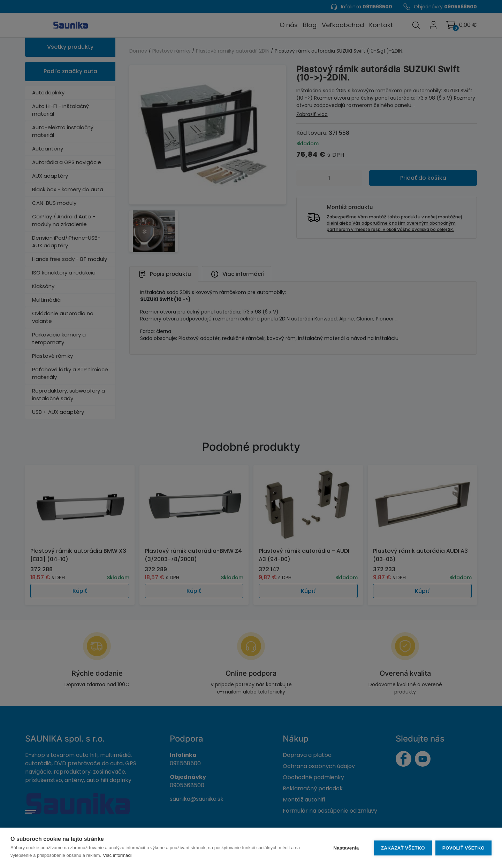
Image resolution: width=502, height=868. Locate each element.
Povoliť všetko (463, 848)
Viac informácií (118, 855)
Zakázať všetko (403, 848)
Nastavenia (346, 848)
